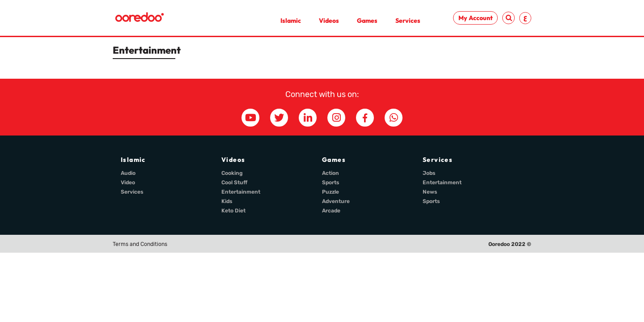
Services (408, 21)
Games (367, 21)
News (430, 192)
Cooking (232, 173)
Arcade (331, 211)
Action (330, 173)
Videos (329, 21)
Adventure (336, 201)
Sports (331, 182)
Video (128, 182)
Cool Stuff (234, 182)
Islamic (291, 21)
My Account (476, 18)
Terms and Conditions (140, 244)
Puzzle (330, 192)
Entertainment (241, 192)
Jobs (429, 173)
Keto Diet (233, 211)
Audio (128, 173)
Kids (227, 201)
